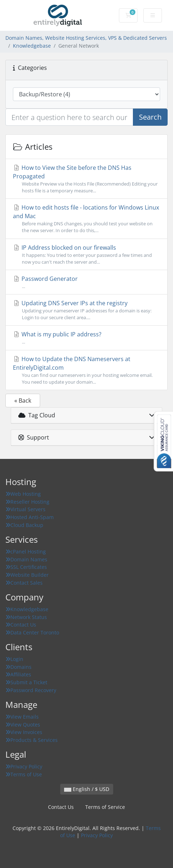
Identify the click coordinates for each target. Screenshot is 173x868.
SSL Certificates (26, 567)
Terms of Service (105, 807)
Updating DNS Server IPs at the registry (86, 310)
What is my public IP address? (86, 338)
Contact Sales (24, 583)
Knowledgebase (32, 46)
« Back (23, 401)
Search (150, 117)
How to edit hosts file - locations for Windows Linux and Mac (86, 219)
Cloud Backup (24, 525)
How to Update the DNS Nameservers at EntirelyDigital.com (86, 370)
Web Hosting (23, 494)
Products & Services (32, 740)
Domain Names (26, 559)
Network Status (26, 617)
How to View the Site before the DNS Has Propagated (86, 179)
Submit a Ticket (26, 682)
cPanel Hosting (26, 552)
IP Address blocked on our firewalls (86, 255)
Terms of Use (24, 774)
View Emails (22, 717)
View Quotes (23, 725)
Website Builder (27, 575)
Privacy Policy (24, 766)
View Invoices (24, 732)
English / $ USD (87, 789)
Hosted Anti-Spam (30, 517)
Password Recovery (31, 690)
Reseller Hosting (27, 502)
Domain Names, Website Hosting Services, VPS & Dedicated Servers (86, 38)
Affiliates (18, 674)
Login (14, 659)
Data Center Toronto (32, 632)
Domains (18, 667)
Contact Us (21, 625)
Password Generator (86, 282)
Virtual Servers (25, 509)
